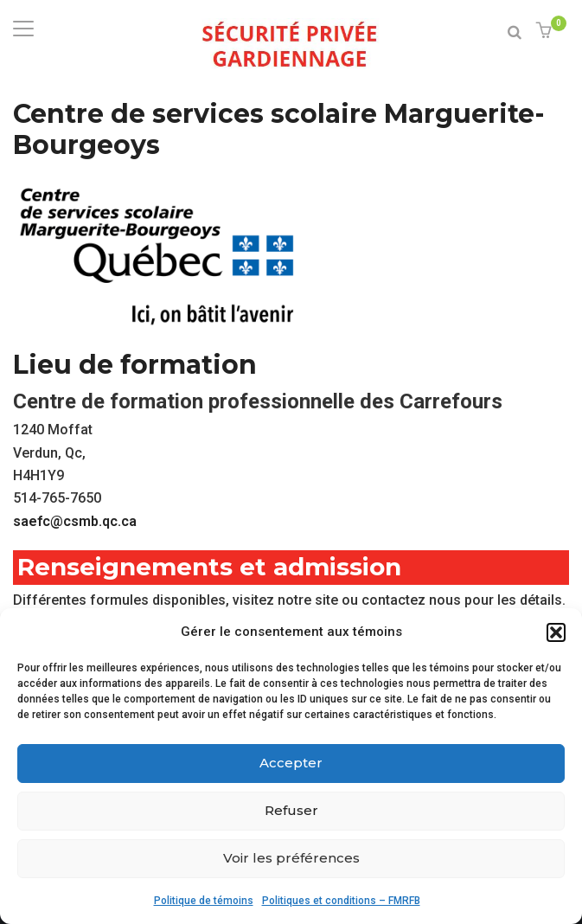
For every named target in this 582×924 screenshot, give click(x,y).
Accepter (291, 763)
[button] (556, 632)
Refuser (291, 810)
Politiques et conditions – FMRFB (341, 901)
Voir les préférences (291, 858)
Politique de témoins (204, 901)
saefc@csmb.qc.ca (75, 521)
